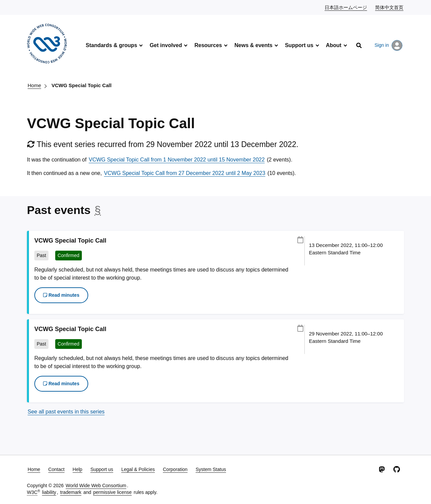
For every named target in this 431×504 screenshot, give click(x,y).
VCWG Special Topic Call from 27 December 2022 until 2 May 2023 (185, 173)
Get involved (166, 45)
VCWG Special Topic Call (81, 85)
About (334, 45)
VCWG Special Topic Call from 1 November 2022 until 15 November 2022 (177, 160)
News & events (253, 45)
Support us (299, 45)
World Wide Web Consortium (96, 485)
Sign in (388, 45)
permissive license (112, 492)
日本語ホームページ (346, 7)
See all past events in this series (66, 412)
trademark (71, 492)
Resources (208, 45)
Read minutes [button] (61, 295)
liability (49, 492)
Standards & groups (111, 45)
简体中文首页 (390, 7)
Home (34, 85)
